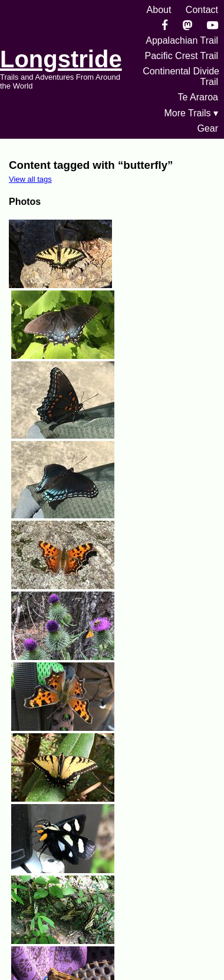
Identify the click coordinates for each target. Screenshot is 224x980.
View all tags (30, 179)
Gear (207, 128)
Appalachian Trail (182, 40)
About (159, 10)
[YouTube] (213, 25)
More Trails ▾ (191, 113)
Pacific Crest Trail (182, 56)
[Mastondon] (188, 25)
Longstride (61, 59)
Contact (202, 10)
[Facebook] (165, 25)
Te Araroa (198, 97)
